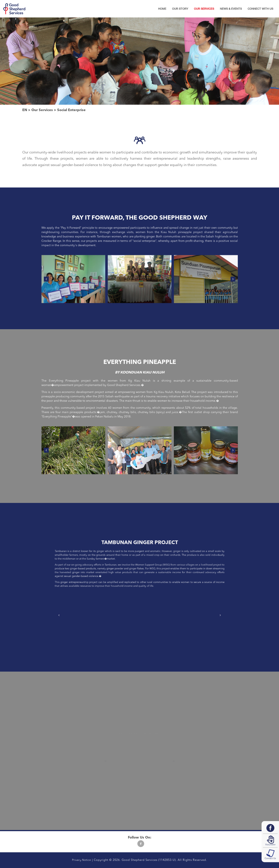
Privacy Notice (82, 860)
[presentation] (92, 269)
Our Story (180, 9)
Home (162, 9)
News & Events (231, 9)
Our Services (204, 9)
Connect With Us (260, 9)
